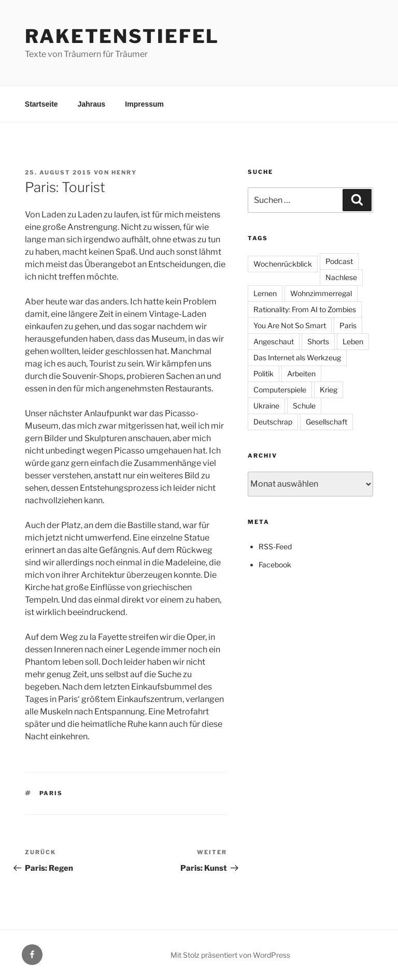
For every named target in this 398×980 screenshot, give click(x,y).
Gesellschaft (326, 422)
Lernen (265, 293)
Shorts (318, 341)
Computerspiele (280, 390)
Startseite (41, 104)
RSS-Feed (275, 546)
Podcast (339, 261)
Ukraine (266, 406)
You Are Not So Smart (290, 325)
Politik (264, 374)
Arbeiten (301, 374)
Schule (304, 406)
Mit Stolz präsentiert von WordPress (230, 955)
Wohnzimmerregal (321, 293)
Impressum (144, 104)
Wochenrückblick (283, 264)
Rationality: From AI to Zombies (305, 309)
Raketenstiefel (122, 36)
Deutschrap (273, 422)
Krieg (329, 390)
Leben (353, 341)
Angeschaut (274, 341)
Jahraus (92, 104)
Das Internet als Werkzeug (297, 357)
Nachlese (341, 277)
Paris (51, 793)
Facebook (275, 565)
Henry (124, 172)
